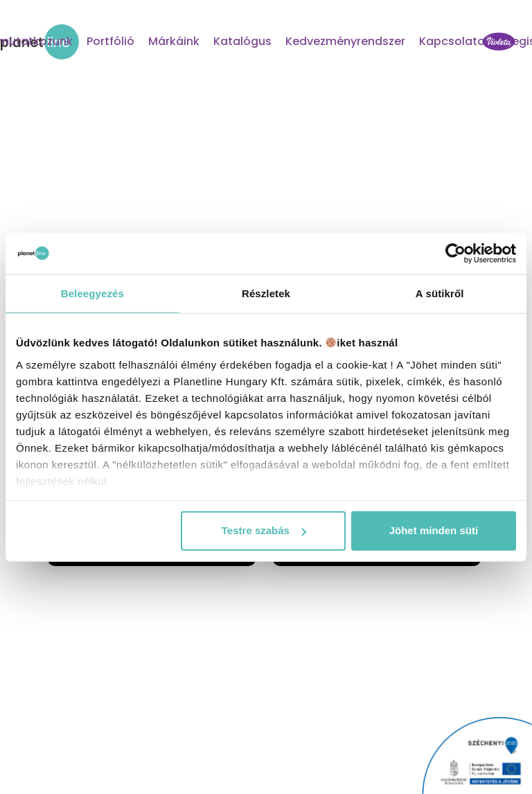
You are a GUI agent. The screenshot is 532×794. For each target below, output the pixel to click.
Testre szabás (264, 530)
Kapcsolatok (455, 41)
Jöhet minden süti (434, 530)
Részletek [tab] (266, 293)
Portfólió (110, 41)
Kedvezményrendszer (345, 41)
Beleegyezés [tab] (92, 293)
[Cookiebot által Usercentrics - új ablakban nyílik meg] (455, 254)
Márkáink (174, 41)
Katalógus (242, 41)
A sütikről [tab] (440, 293)
